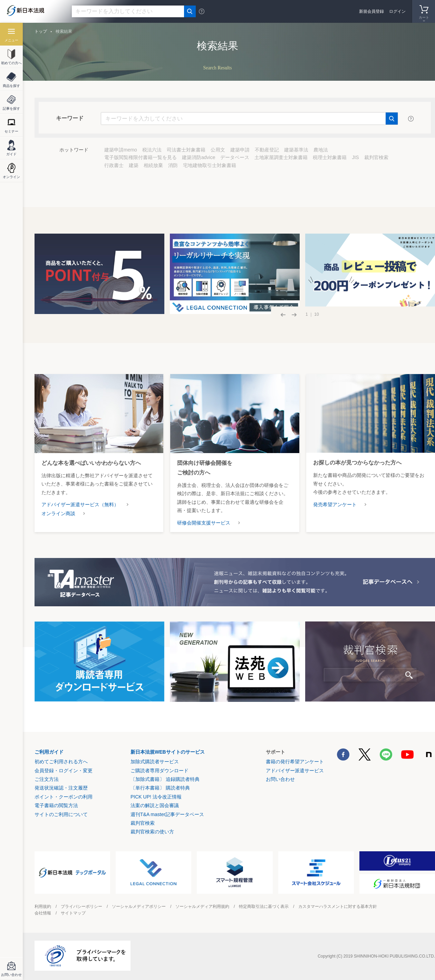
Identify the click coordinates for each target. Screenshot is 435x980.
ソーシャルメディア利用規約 (202, 906)
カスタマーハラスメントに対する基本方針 (338, 906)
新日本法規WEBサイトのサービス (168, 752)
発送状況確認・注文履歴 (61, 788)
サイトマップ (73, 913)
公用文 (218, 150)
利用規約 (43, 906)
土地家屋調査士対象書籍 (281, 157)
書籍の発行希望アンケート (295, 762)
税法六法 (152, 150)
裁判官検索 (376, 157)
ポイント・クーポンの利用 (64, 797)
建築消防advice (199, 157)
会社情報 (43, 913)
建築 (134, 165)
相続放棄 (153, 165)
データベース (235, 157)
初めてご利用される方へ (61, 762)
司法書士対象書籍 (186, 150)
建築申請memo (121, 150)
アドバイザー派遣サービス (295, 771)
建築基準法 (296, 150)
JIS (355, 157)
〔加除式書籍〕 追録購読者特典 (165, 779)
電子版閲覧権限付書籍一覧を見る (141, 157)
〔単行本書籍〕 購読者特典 (160, 788)
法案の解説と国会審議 (155, 805)
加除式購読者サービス (155, 762)
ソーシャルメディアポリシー (139, 906)
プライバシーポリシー (81, 906)
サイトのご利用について (61, 814)
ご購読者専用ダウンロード (159, 771)
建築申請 (240, 150)
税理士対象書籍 (330, 157)
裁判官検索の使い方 (152, 832)
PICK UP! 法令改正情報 (156, 797)
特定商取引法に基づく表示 (264, 906)
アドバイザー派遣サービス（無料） (80, 504)
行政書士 (114, 165)
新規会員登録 (371, 11)
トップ (41, 31)
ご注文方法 (47, 779)
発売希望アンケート (335, 504)
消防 (173, 165)
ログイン (397, 11)
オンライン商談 (58, 513)
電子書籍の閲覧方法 (56, 805)
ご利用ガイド (49, 752)
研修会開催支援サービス (204, 523)
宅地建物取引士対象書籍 (210, 165)
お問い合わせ (280, 779)
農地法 (321, 150)
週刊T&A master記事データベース (167, 814)
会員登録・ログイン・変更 (64, 771)
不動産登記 (267, 150)
